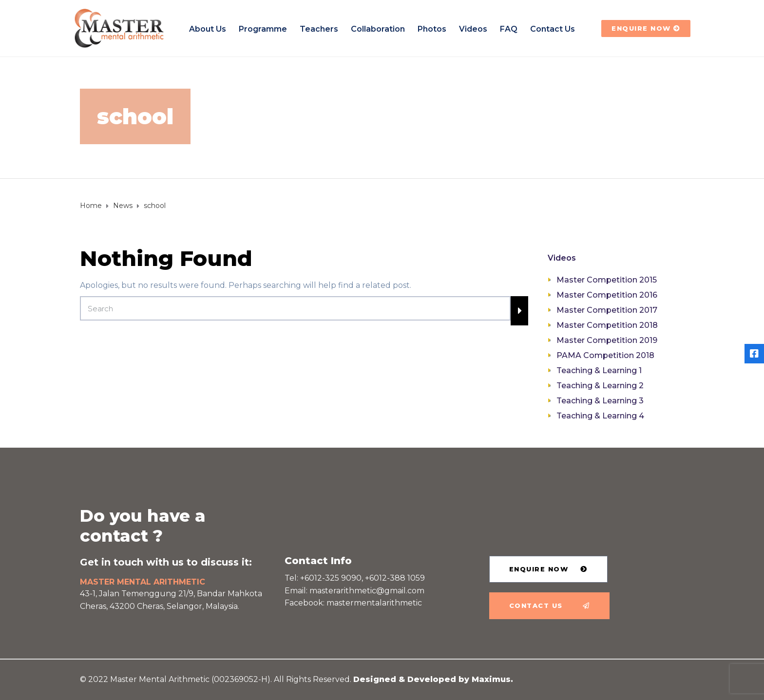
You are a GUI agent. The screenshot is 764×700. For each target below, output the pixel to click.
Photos (432, 29)
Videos (473, 29)
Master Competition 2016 (607, 295)
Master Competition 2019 (607, 340)
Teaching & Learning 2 (600, 386)
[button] (646, 28)
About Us (208, 29)
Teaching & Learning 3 (600, 401)
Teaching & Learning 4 (600, 416)
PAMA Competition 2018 (605, 355)
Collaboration (378, 29)
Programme (263, 29)
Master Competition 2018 (607, 325)
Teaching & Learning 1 (599, 370)
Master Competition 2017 (607, 310)
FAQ (509, 29)
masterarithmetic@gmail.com (367, 591)
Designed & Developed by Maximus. (433, 679)
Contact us (553, 29)
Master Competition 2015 (607, 280)
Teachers (319, 29)
